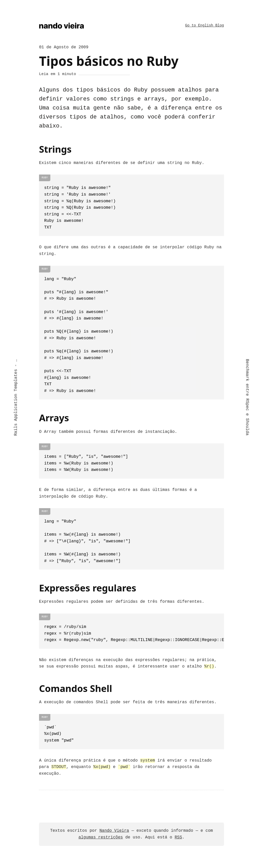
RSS (178, 837)
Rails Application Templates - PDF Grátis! (16, 397)
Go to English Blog (205, 25)
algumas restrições (101, 837)
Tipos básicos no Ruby (109, 60)
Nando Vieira (114, 830)
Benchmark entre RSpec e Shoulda (247, 397)
